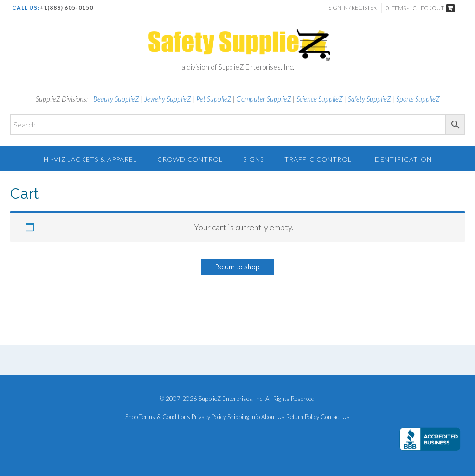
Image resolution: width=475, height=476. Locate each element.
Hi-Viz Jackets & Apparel (90, 159)
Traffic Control (318, 159)
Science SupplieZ (320, 99)
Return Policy (303, 417)
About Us (273, 417)
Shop (132, 417)
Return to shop (237, 267)
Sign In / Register (353, 8)
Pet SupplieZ (214, 99)
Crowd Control (190, 159)
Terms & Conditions (165, 417)
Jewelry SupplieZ (168, 99)
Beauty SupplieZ (116, 99)
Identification (402, 159)
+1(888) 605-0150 (66, 8)
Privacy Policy (209, 417)
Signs (254, 159)
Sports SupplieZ (418, 99)
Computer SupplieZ (264, 99)
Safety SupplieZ (369, 99)
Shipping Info (244, 417)
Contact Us (335, 417)
